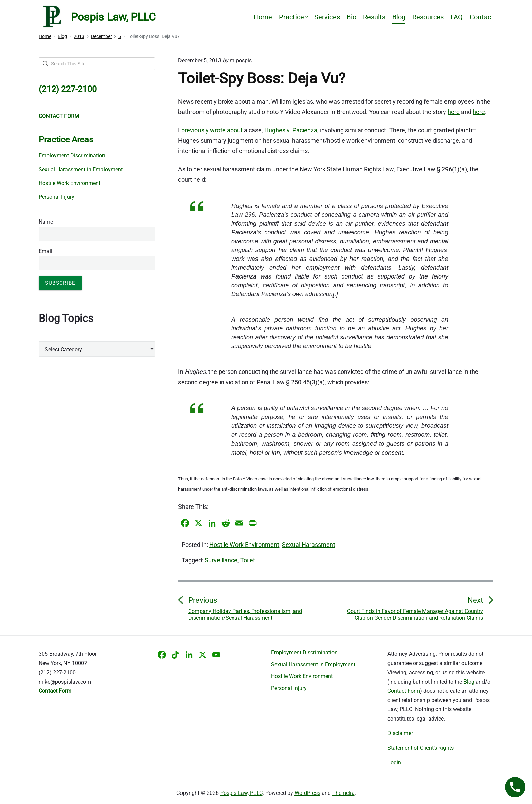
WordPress (307, 793)
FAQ (457, 17)
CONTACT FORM (59, 116)
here (454, 112)
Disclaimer (400, 733)
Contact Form (404, 691)
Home (263, 17)
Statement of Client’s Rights (421, 748)
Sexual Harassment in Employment (81, 169)
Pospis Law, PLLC (241, 793)
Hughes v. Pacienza (291, 130)
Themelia (343, 793)
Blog (399, 17)
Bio (351, 17)
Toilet (248, 560)
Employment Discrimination (72, 156)
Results (374, 17)
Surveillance (221, 560)
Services (327, 17)
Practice (293, 17)
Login (394, 762)
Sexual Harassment (309, 545)
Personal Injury (56, 197)
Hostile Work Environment (244, 545)
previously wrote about (212, 130)
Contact (481, 17)
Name (46, 222)
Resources (428, 17)
